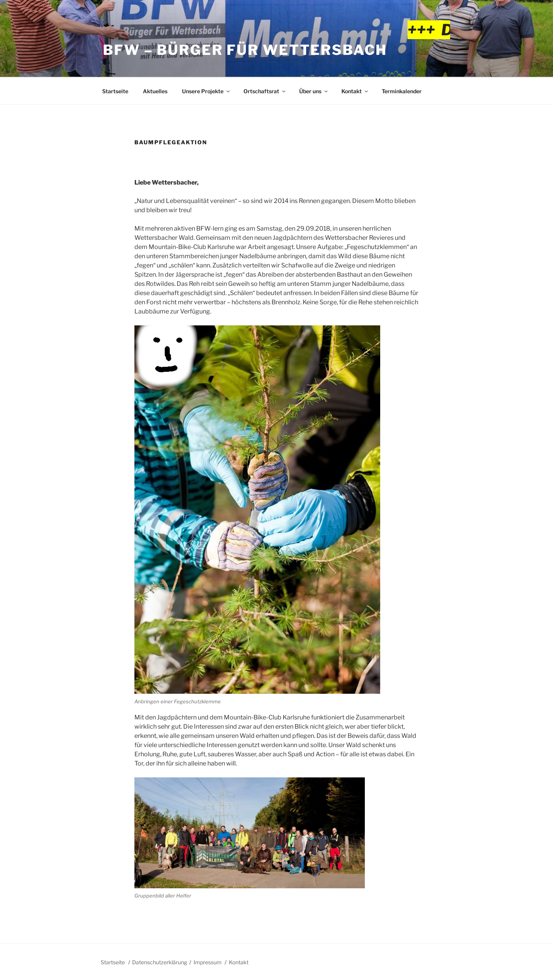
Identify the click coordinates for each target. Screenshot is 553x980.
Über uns (314, 91)
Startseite (115, 91)
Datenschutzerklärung (160, 962)
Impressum (208, 962)
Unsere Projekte (206, 91)
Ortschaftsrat (265, 91)
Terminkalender (402, 91)
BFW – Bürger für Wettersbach (245, 50)
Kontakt (355, 91)
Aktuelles (155, 91)
